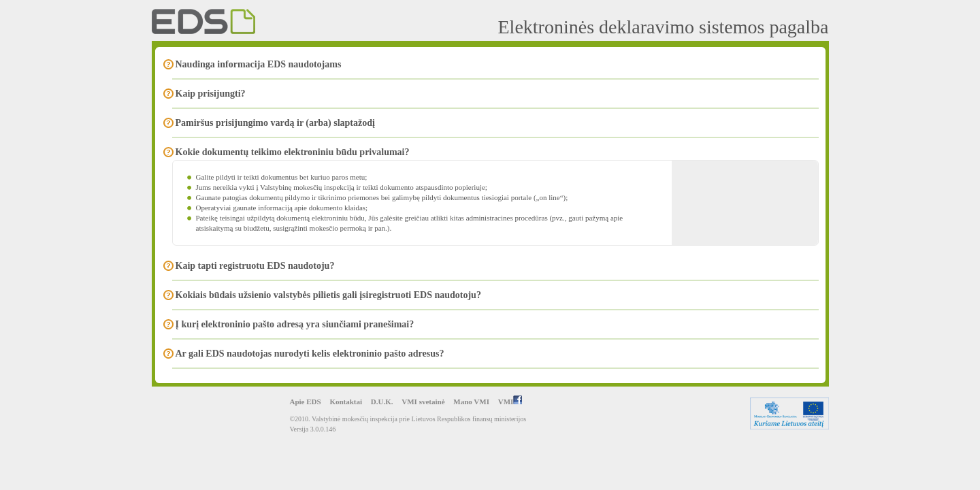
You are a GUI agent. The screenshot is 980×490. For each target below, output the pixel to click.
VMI (510, 402)
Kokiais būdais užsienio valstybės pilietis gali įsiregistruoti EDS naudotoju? (328, 295)
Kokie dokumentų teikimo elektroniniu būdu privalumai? (293, 152)
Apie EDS (306, 402)
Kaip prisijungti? (211, 94)
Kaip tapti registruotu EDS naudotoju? (255, 266)
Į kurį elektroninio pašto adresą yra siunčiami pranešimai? (295, 324)
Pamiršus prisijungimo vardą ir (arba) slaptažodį (275, 123)
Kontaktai (346, 402)
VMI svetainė (423, 402)
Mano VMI (471, 402)
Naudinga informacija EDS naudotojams (259, 64)
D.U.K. (382, 402)
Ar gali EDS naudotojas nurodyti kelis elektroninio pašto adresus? (310, 354)
